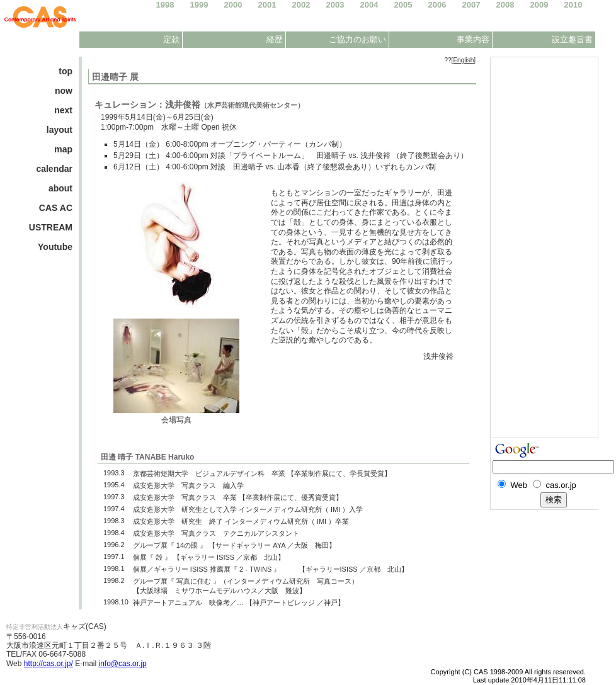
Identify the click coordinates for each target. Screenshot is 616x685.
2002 (301, 5)
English (463, 60)
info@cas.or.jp (123, 664)
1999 (199, 5)
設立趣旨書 (572, 39)
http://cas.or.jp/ (48, 664)
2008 (505, 5)
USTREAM (51, 227)
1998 (165, 5)
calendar (54, 169)
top (66, 71)
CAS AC (56, 208)
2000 (233, 5)
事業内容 (473, 39)
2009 (539, 5)
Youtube (55, 247)
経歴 (275, 39)
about (60, 188)
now (64, 91)
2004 (369, 5)
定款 (171, 39)
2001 (267, 5)
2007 (471, 5)
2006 (437, 5)
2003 (335, 5)
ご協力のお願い (357, 39)
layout (60, 130)
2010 (573, 5)
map (63, 149)
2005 (403, 5)
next (63, 110)
